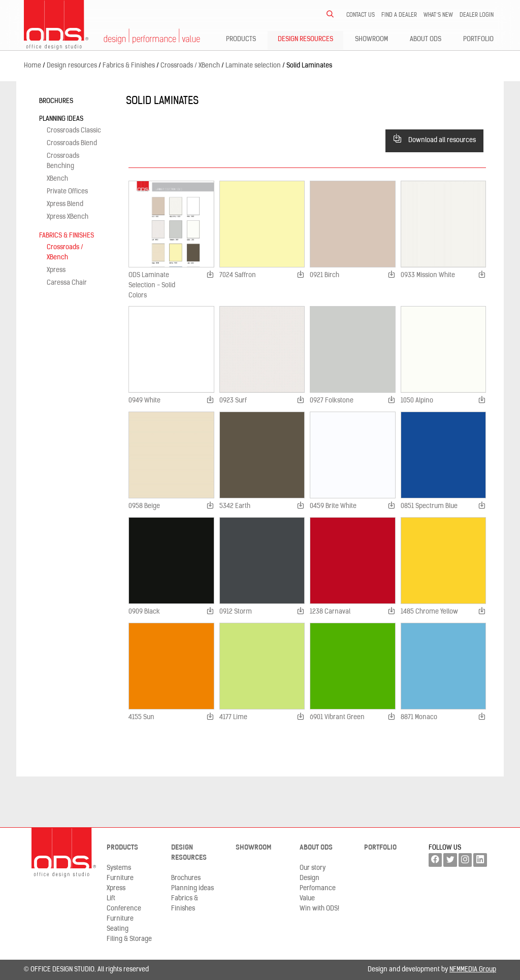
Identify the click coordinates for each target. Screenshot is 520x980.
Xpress (56, 270)
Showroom (371, 39)
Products (241, 39)
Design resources (305, 39)
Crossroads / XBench (65, 252)
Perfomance (318, 888)
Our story (313, 868)
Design (310, 878)
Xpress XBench (68, 217)
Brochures (56, 101)
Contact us (361, 15)
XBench (57, 179)
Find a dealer (399, 15)
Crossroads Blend (72, 143)
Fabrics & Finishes (67, 236)
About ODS (426, 39)
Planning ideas (61, 119)
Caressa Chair (67, 283)
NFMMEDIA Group (473, 970)
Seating (118, 929)
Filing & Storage (129, 939)
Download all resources (434, 139)
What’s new (438, 15)
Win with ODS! (319, 909)
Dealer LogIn (477, 15)
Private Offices (67, 192)
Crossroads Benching (63, 161)
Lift (111, 899)
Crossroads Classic (74, 131)
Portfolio (478, 39)
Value (307, 899)
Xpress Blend (65, 204)
